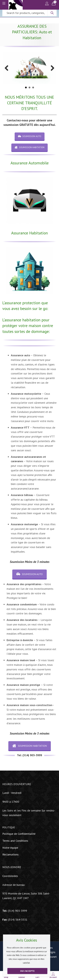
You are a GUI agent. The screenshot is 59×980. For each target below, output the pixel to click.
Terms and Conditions (15, 841)
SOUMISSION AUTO (30, 136)
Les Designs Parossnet (51, 952)
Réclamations (10, 854)
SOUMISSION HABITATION (29, 147)
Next (51, 68)
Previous (8, 68)
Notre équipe (10, 848)
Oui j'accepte (27, 971)
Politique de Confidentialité (19, 834)
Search (52, 13)
